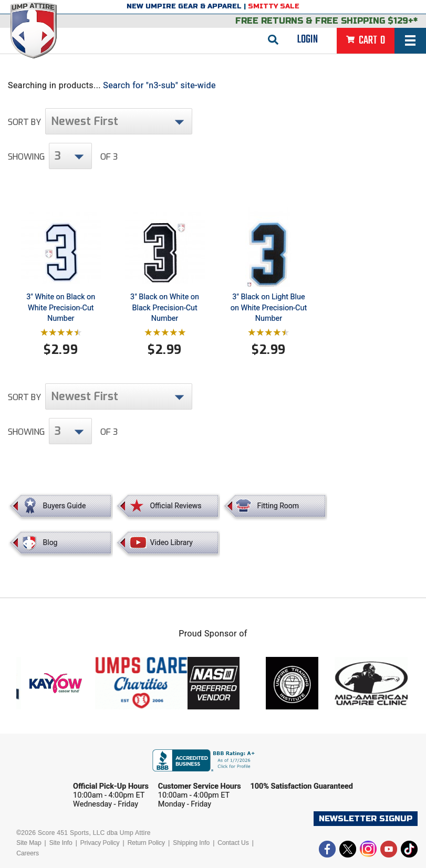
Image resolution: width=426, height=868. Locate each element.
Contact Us (233, 843)
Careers (28, 853)
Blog (50, 542)
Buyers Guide (65, 506)
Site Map (29, 843)
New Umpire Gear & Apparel (184, 6)
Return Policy (146, 843)
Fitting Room (278, 506)
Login (308, 39)
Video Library (171, 542)
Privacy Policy (100, 843)
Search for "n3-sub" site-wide (159, 85)
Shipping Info (191, 843)
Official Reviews (175, 506)
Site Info (61, 843)
